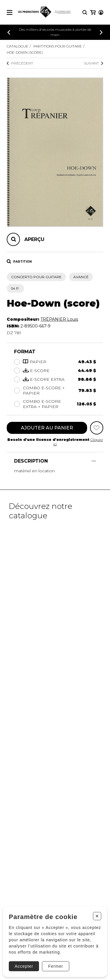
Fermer (56, 966)
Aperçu (34, 239)
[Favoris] (97, 428)
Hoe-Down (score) (25, 52)
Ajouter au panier (47, 428)
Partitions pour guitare (58, 46)
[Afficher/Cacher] (94, 461)
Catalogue (17, 46)
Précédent (20, 63)
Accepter (24, 966)
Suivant (94, 63)
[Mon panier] (93, 12)
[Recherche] (85, 12)
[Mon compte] (101, 12)
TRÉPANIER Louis (59, 319)
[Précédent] (9, 32)
